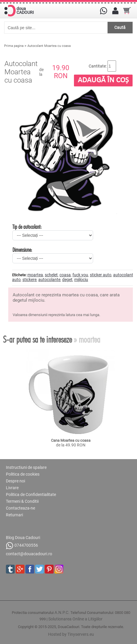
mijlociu (81, 280)
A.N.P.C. (62, 612)
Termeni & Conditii (22, 501)
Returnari (14, 515)
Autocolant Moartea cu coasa (49, 46)
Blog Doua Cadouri (23, 538)
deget (67, 280)
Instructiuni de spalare (26, 467)
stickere (29, 280)
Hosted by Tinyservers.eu (71, 634)
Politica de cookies (23, 474)
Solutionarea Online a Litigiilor (75, 619)
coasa (65, 275)
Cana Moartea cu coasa (71, 440)
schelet (51, 275)
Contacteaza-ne (20, 508)
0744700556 (22, 546)
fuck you (80, 275)
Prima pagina (14, 46)
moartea (35, 275)
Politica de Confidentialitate (31, 494)
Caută (120, 27)
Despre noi (15, 481)
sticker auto (101, 275)
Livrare (12, 488)
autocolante (49, 280)
